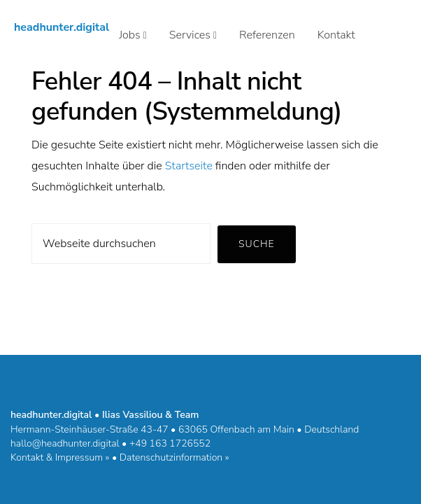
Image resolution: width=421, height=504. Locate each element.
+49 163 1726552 (170, 443)
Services (193, 35)
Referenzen (267, 35)
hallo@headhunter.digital (65, 443)
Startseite (189, 166)
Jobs (133, 35)
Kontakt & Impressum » (60, 457)
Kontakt (336, 35)
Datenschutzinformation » (174, 457)
